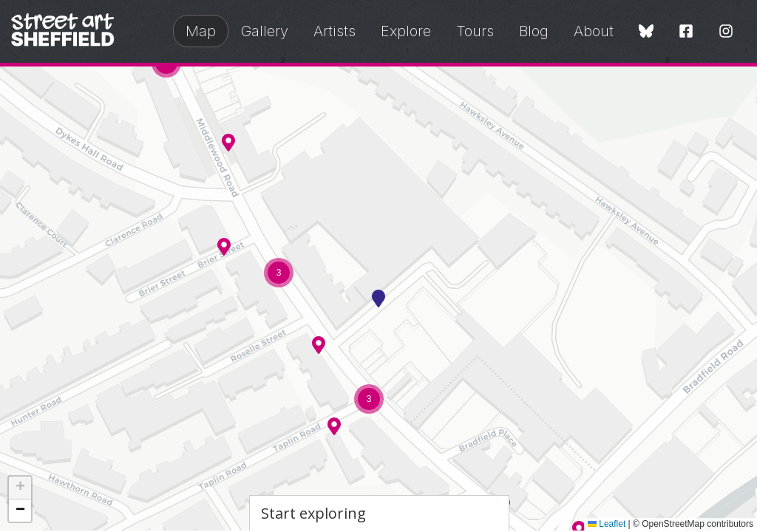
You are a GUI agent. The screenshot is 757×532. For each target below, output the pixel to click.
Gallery (265, 31)
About (594, 31)
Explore (406, 31)
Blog (534, 31)
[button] (228, 143)
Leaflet (607, 524)
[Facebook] (686, 32)
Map (201, 31)
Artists (335, 31)
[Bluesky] (646, 32)
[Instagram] (726, 32)
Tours (475, 31)
